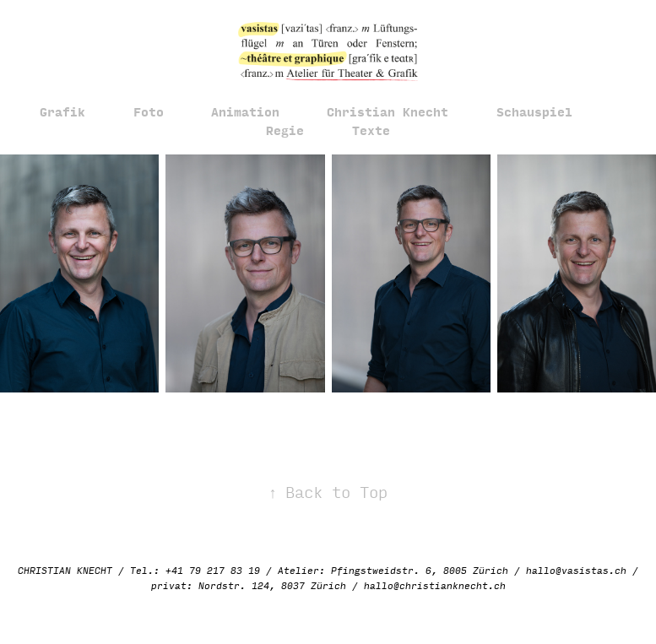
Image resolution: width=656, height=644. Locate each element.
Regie (285, 130)
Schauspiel (534, 111)
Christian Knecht (388, 111)
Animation (245, 111)
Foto (149, 111)
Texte (371, 130)
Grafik (62, 111)
